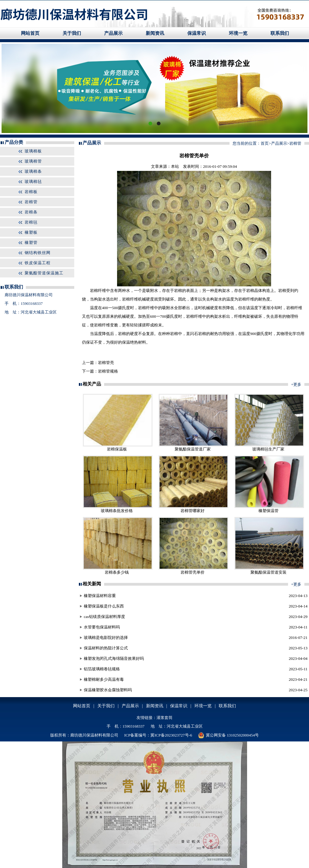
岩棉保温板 (117, 449)
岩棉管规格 (108, 371)
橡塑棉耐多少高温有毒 (104, 679)
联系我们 (280, 33)
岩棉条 (31, 212)
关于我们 (72, 33)
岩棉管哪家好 (193, 511)
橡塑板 (31, 232)
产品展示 (113, 33)
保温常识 (197, 33)
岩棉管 (31, 202)
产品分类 (14, 142)
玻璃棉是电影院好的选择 (106, 638)
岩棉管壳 (106, 363)
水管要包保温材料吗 (102, 627)
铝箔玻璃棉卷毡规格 (102, 669)
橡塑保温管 (268, 511)
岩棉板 (31, 192)
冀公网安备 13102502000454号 (228, 735)
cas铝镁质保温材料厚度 (104, 617)
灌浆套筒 (165, 718)
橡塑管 (31, 242)
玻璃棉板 (33, 151)
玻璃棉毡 (33, 182)
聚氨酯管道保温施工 (44, 273)
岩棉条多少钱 (117, 572)
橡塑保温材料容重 (100, 596)
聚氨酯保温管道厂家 (193, 449)
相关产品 (92, 384)
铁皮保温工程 (38, 263)
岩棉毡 (31, 222)
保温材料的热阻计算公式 (106, 648)
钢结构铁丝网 (38, 253)
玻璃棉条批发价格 (117, 511)
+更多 (296, 384)
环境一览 (238, 33)
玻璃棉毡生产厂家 (268, 449)
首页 (265, 143)
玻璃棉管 (33, 161)
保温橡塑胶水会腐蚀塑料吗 (108, 690)
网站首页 (30, 33)
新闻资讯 (155, 33)
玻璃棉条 (33, 171)
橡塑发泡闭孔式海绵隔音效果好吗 (114, 658)
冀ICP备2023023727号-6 (171, 735)
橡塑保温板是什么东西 (104, 606)
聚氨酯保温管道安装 (268, 572)
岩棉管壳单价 (193, 572)
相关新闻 (92, 584)
